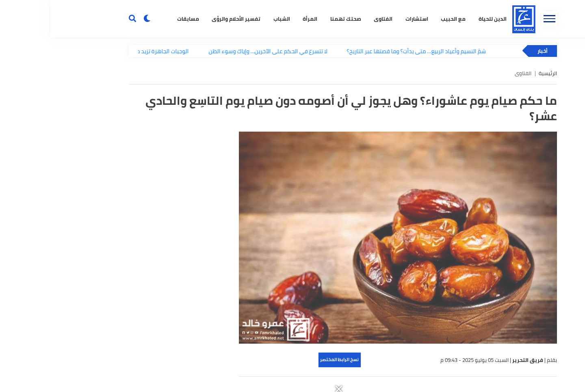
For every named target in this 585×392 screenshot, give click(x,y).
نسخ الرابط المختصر (289, 360)
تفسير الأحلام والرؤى (186, 19)
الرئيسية (497, 73)
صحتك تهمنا (295, 19)
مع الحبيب (403, 19)
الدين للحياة (442, 19)
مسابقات (138, 19)
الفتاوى (333, 19)
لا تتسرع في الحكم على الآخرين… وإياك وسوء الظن (219, 51)
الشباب (231, 19)
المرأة (260, 19)
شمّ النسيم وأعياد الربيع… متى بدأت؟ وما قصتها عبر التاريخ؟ (368, 51)
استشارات (366, 19)
